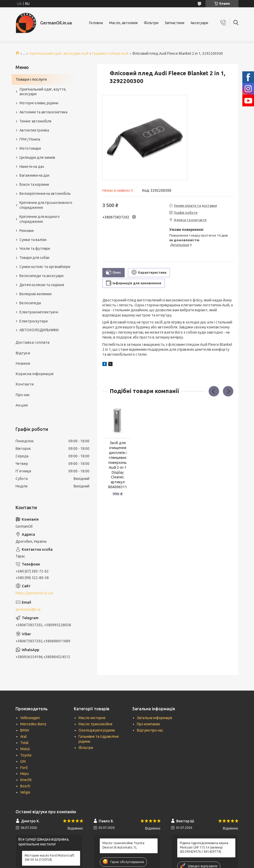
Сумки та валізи (33, 240)
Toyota (26, 755)
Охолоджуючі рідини (97, 730)
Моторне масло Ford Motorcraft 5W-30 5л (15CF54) (50, 857)
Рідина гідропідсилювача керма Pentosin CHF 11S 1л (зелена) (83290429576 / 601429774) (204, 847)
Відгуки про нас (150, 730)
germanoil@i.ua (28, 609)
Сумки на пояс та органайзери (45, 267)
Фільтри (151, 23)
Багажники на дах (34, 175)
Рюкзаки (27, 231)
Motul (25, 749)
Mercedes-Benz (33, 724)
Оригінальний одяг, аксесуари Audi (59, 53)
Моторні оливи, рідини (39, 103)
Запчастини (174, 23)
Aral (23, 736)
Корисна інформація (34, 374)
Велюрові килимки (36, 294)
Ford (24, 768)
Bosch (25, 786)
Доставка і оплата (33, 342)
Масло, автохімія (123, 23)
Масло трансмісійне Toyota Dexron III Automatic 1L (123, 845)
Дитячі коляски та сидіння (42, 285)
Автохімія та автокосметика (43, 112)
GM (23, 761)
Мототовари (30, 148)
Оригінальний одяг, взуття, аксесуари (43, 92)
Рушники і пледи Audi (110, 53)
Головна (96, 23)
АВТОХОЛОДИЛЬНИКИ (39, 330)
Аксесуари (199, 23)
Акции (22, 405)
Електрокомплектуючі (39, 312)
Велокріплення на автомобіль (45, 194)
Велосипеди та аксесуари (41, 276)
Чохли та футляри (35, 249)
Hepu (24, 774)
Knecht (26, 780)
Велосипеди (30, 303)
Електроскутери (34, 321)
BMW (25, 730)
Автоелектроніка (34, 130)
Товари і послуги (31, 79)
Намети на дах (32, 167)
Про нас (23, 395)
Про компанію (149, 724)
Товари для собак (34, 258)
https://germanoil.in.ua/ (34, 593)
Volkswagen (30, 718)
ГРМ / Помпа (30, 139)
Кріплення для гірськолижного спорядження (46, 205)
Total (24, 743)
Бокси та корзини (34, 184)
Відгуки (23, 353)
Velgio (25, 792)
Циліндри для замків (37, 157)
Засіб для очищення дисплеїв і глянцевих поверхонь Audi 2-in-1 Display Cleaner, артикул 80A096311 (118, 465)
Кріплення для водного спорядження (40, 219)
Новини (23, 363)
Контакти (25, 384)
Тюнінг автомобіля (35, 121)
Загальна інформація (154, 718)
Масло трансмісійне (96, 724)
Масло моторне (92, 718)
